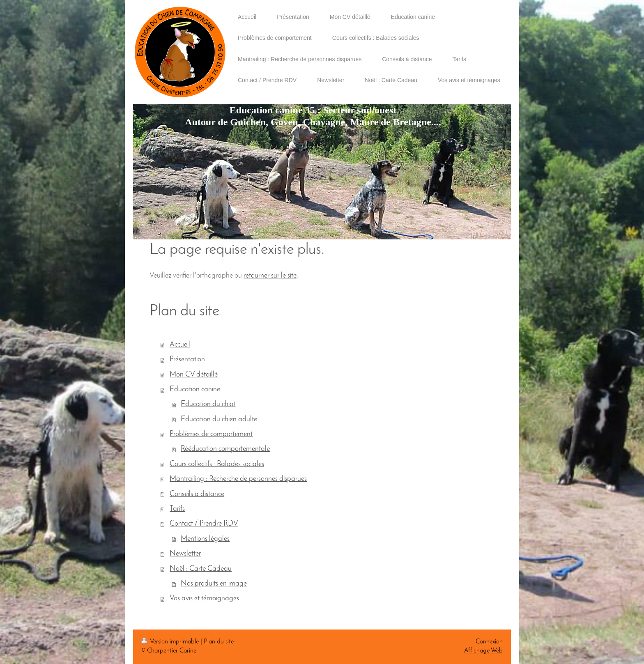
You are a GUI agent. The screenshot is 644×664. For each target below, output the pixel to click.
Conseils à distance (197, 494)
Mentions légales (205, 539)
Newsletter (185, 554)
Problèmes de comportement (211, 434)
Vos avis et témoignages (204, 599)
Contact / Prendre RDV (204, 524)
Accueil (180, 345)
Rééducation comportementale (225, 449)
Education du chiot (208, 404)
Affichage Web (483, 651)
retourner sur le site (270, 276)
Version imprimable (171, 642)
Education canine (195, 389)
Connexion (489, 642)
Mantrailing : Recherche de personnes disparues (238, 479)
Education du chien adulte (219, 419)
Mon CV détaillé (194, 375)
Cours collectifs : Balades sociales (217, 464)
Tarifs (177, 509)
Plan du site (219, 642)
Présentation (187, 360)
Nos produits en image (214, 584)
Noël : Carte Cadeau (201, 569)
